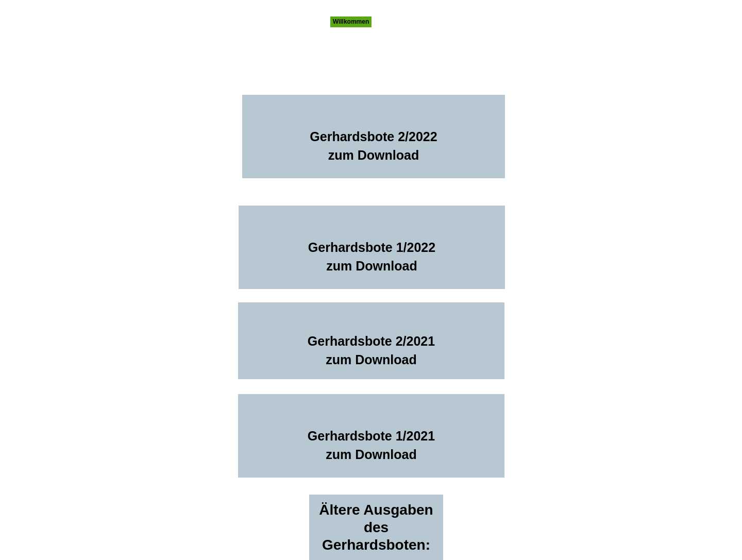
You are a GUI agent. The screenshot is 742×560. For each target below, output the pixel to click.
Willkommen (351, 22)
